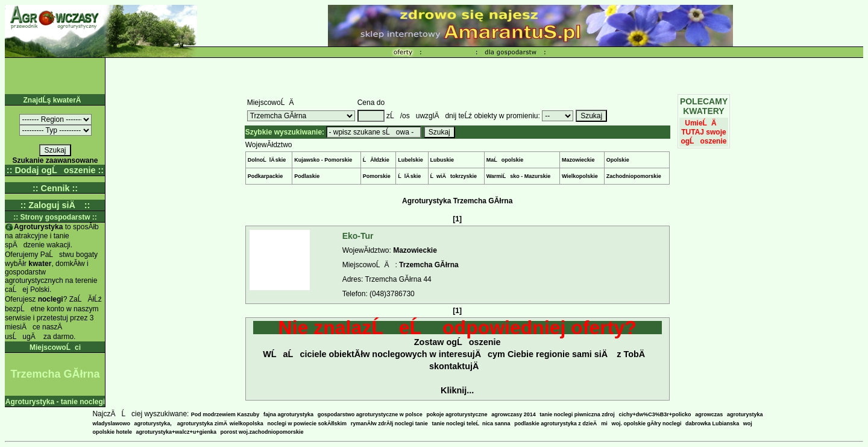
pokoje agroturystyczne (457, 414)
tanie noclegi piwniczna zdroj (577, 414)
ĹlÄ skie (409, 176)
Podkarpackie (266, 176)
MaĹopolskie (505, 160)
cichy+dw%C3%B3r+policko (655, 414)
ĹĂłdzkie (376, 160)
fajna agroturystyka (288, 414)
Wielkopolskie (580, 176)
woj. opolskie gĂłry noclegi (646, 423)
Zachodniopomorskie (634, 176)
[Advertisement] (485, 76)
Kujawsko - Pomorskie (323, 160)
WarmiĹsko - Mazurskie (519, 176)
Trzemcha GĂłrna (429, 265)
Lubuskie (442, 160)
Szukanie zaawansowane (55, 160)
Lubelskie (410, 160)
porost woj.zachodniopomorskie (262, 432)
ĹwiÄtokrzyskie (454, 176)
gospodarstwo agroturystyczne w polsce (370, 414)
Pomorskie (377, 176)
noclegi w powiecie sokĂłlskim (307, 423)
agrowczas (709, 414)
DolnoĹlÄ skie (267, 160)
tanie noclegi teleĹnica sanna (471, 423)
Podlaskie (307, 176)
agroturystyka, (154, 423)
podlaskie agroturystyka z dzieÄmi (561, 423)
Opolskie (618, 160)
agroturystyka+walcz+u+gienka (176, 432)
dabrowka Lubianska (712, 423)
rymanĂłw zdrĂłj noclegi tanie (389, 423)
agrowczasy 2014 (514, 414)
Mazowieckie (578, 160)
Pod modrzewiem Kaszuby (225, 414)
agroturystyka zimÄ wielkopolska (220, 423)
